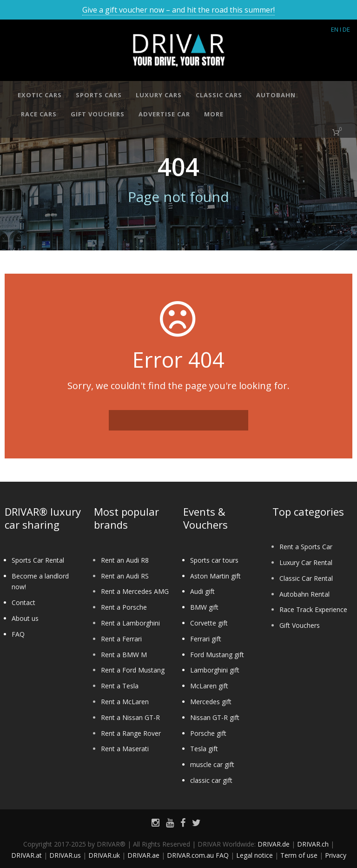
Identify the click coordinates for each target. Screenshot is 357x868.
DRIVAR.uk (104, 855)
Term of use (299, 855)
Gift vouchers (98, 114)
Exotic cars (40, 95)
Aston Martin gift (215, 576)
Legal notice (255, 855)
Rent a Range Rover (131, 733)
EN (335, 29)
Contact (23, 602)
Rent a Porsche (124, 607)
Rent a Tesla (120, 686)
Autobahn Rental (304, 594)
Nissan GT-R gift (215, 717)
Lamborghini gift (215, 670)
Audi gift (202, 591)
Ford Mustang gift (217, 655)
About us (25, 618)
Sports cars (99, 95)
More (214, 114)
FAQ (18, 634)
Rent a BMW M (124, 655)
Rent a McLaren (125, 702)
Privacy (336, 855)
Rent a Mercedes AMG (135, 591)
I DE (345, 29)
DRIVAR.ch (313, 844)
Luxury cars (159, 95)
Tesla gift (204, 749)
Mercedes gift (211, 702)
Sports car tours (214, 560)
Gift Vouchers (300, 625)
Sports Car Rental (38, 560)
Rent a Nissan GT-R (130, 717)
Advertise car (164, 114)
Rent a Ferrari (121, 639)
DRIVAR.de (274, 844)
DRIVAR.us (65, 855)
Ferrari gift (206, 639)
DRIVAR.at (26, 855)
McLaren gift (209, 686)
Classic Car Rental (306, 578)
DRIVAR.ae (143, 855)
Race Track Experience (313, 609)
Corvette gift (209, 623)
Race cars (39, 114)
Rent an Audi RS (125, 576)
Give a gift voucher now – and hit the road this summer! (178, 10)
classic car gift (211, 780)
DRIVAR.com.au (190, 855)
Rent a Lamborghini (130, 623)
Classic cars (219, 95)
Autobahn (276, 95)
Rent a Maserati (125, 749)
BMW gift (204, 607)
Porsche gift (208, 733)
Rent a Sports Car (306, 547)
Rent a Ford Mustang (133, 670)
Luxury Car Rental (306, 562)
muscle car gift (212, 764)
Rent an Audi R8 (125, 560)
